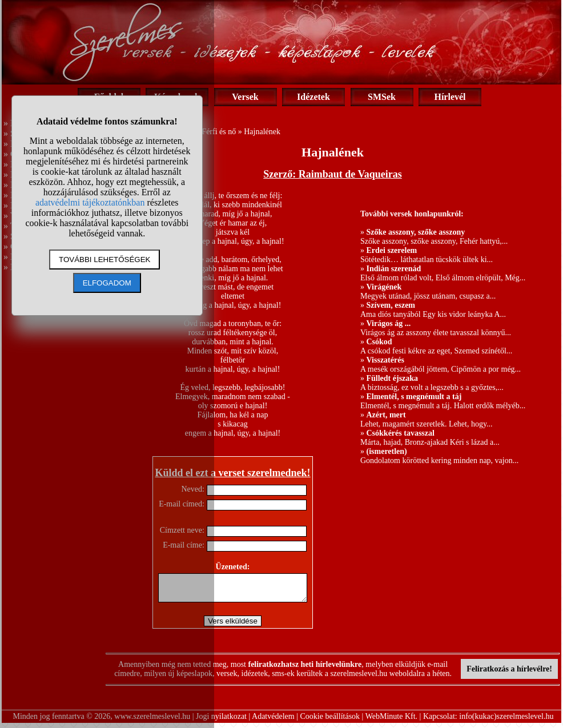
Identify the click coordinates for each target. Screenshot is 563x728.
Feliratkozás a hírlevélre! (509, 674)
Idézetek (313, 97)
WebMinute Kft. (391, 721)
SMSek (382, 97)
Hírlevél (450, 97)
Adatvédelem (273, 721)
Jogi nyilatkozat (221, 721)
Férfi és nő (219, 132)
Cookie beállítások (330, 721)
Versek (245, 97)
